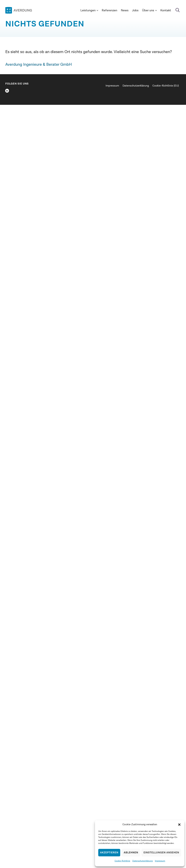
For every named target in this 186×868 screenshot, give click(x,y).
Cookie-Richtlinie (122, 861)
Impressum (160, 861)
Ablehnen (131, 853)
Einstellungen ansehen (161, 853)
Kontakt (166, 10)
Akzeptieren (109, 853)
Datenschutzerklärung (143, 861)
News (125, 10)
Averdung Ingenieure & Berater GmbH (39, 64)
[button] (179, 825)
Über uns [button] (149, 10)
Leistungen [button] (89, 10)
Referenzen (109, 10)
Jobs (135, 10)
